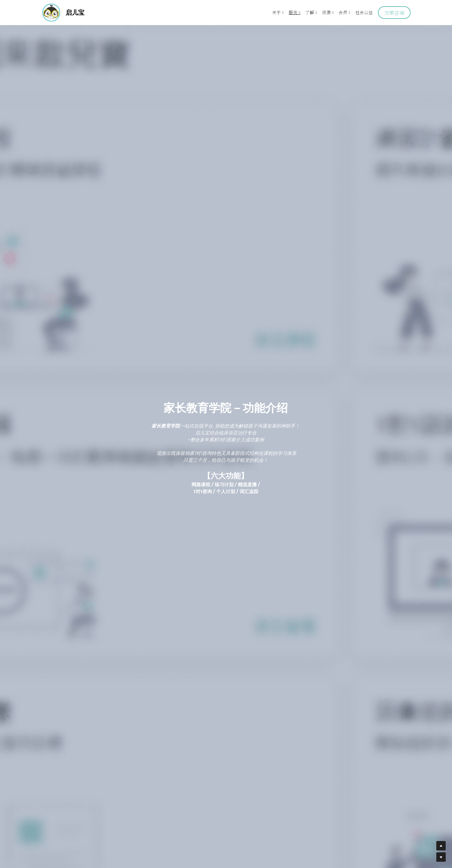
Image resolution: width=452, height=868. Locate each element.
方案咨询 (394, 13)
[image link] (51, 12)
